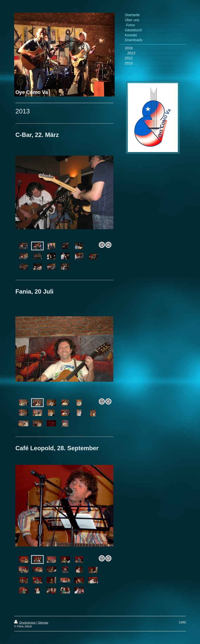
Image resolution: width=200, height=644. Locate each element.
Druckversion (25, 623)
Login (182, 622)
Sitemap (43, 623)
